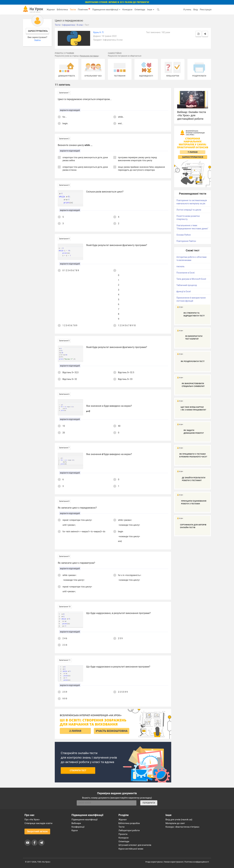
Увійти (37, 40)
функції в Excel (183, 291)
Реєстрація (206, 10)
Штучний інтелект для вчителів (135, 845)
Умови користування (173, 862)
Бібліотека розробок (129, 823)
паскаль (180, 266)
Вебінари (76, 823)
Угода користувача (154, 862)
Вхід (196, 10)
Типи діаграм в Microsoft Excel (191, 279)
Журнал (51, 10)
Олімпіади (124, 841)
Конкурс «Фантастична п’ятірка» (182, 827)
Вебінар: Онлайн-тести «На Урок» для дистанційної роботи (192, 115)
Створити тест (78, 770)
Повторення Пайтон (186, 241)
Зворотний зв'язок (37, 831)
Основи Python (184, 235)
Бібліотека (62, 10)
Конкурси (127, 10)
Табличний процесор (187, 285)
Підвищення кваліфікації (106, 10)
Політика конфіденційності (197, 862)
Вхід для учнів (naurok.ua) (179, 820)
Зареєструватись (38, 31)
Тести (73, 10)
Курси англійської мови (131, 849)
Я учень (187, 10)
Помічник (84, 9)
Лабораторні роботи (129, 830)
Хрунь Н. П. (99, 32)
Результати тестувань (89, 56)
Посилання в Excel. (186, 273)
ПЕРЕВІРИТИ (149, 803)
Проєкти (123, 834)
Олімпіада (140, 10)
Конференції (78, 827)
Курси (75, 830)
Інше (151, 10)
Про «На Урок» (32, 820)
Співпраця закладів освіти (38, 823)
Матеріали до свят (175, 823)
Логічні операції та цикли (189, 210)
